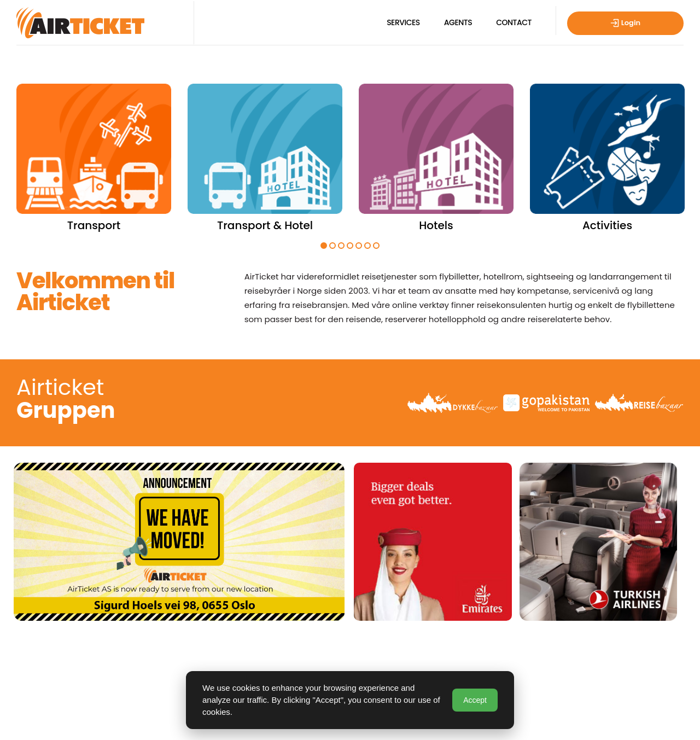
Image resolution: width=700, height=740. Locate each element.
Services (403, 22)
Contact (514, 22)
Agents (458, 22)
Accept (475, 700)
